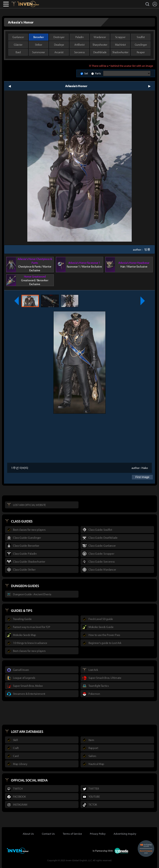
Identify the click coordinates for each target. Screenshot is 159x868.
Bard (18, 52)
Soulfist (141, 37)
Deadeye (59, 45)
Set (86, 73)
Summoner (38, 52)
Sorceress (79, 52)
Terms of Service (72, 834)
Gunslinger (141, 45)
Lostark (17, 4)
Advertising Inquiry (125, 834)
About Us (28, 834)
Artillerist (79, 45)
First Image (142, 477)
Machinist (120, 45)
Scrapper (120, 37)
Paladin (79, 37)
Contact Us (48, 834)
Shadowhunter (120, 52)
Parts (98, 73)
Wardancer (100, 37)
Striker (38, 45)
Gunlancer (18, 37)
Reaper (141, 52)
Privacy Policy (98, 834)
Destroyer (59, 37)
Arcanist (59, 52)
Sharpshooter (100, 45)
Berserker (39, 37)
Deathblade (100, 52)
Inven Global (28, 4)
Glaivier (18, 45)
